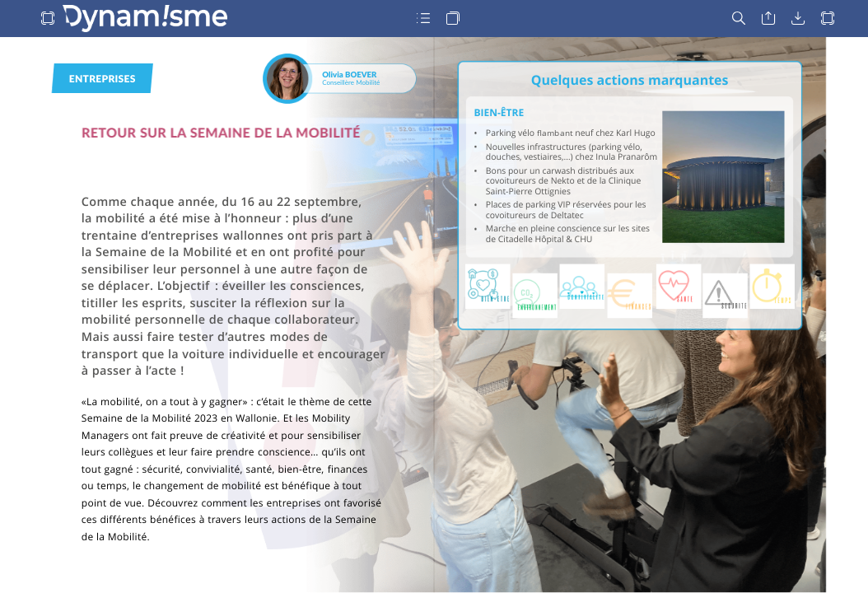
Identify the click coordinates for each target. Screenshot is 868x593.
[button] (48, 19)
